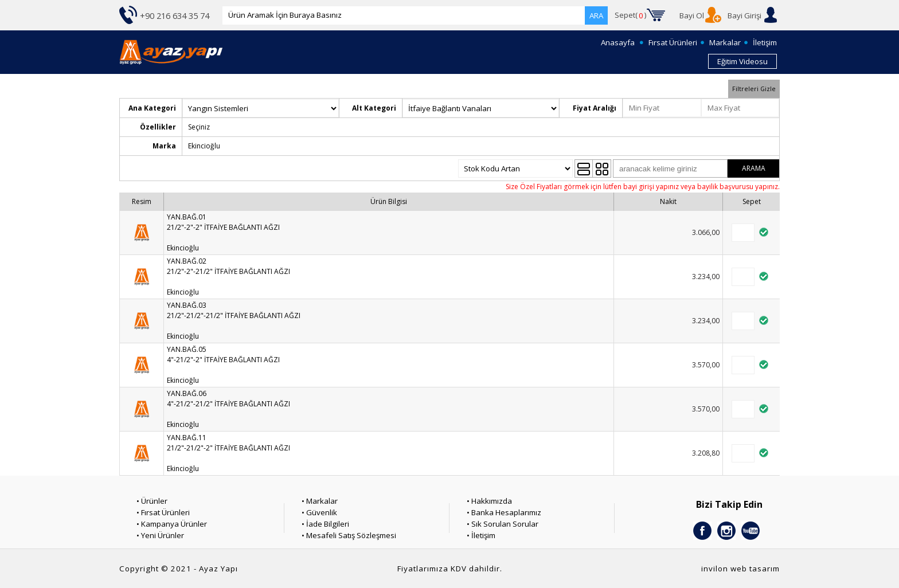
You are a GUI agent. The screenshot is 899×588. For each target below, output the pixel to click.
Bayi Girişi (744, 15)
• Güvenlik (319, 512)
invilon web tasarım (740, 569)
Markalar (725, 42)
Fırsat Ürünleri (673, 42)
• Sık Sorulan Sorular (503, 524)
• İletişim (481, 535)
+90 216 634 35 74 (175, 15)
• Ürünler (152, 501)
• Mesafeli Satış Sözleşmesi (349, 535)
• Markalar (320, 501)
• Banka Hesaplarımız (504, 512)
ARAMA (754, 168)
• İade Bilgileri (325, 524)
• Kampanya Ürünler (172, 524)
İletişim (765, 42)
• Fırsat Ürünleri (163, 512)
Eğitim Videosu (742, 61)
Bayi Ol (692, 15)
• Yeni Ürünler (160, 535)
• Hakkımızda (489, 501)
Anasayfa (618, 42)
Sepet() (631, 15)
